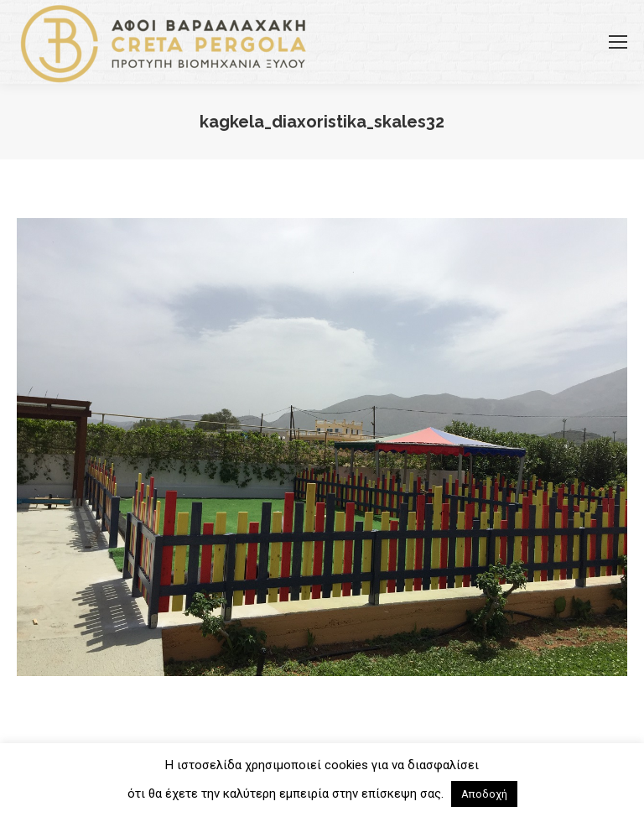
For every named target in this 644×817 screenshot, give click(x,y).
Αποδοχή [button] (484, 794)
